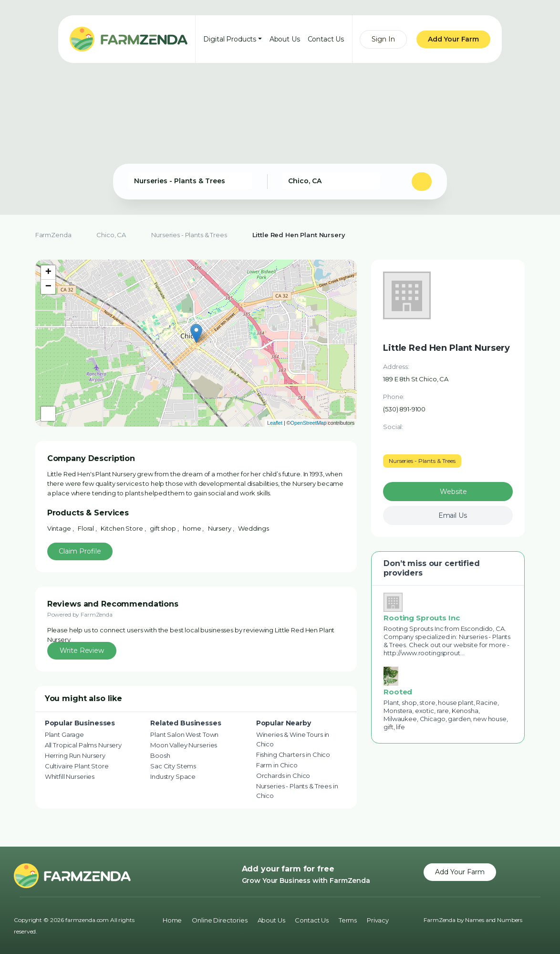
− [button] (48, 287)
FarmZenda (53, 235)
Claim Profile (80, 551)
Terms (348, 920)
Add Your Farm (453, 39)
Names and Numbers (494, 920)
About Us (285, 39)
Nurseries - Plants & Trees (189, 235)
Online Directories (219, 920)
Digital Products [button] (230, 39)
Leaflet (275, 423)
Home (172, 920)
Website (453, 492)
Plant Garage (64, 734)
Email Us (453, 515)
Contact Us (326, 39)
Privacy (378, 920)
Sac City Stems (173, 766)
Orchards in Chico (283, 776)
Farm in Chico (277, 765)
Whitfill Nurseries (70, 776)
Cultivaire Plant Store (77, 766)
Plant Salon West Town (184, 734)
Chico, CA (111, 235)
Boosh (160, 755)
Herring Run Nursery (75, 755)
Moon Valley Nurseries (184, 745)
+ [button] (48, 273)
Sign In (383, 39)
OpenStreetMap (309, 423)
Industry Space (173, 776)
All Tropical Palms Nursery (83, 745)
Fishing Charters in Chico (293, 755)
